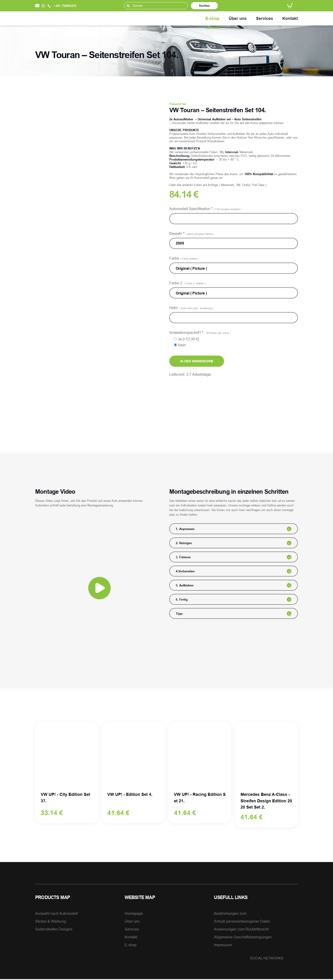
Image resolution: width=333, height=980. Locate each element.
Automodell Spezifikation (205, 209)
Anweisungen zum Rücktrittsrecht (241, 930)
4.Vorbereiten (185, 571)
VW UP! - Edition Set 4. (130, 795)
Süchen (204, 6)
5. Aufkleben (185, 585)
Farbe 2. (188, 283)
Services (265, 18)
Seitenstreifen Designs (54, 930)
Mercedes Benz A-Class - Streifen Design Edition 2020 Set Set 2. (266, 801)
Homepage (134, 914)
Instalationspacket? (200, 332)
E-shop (212, 18)
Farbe (184, 258)
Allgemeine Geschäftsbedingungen (243, 938)
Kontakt (290, 18)
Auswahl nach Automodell (57, 914)
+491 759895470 (62, 6)
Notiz (191, 308)
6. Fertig (182, 599)
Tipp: (179, 614)
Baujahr (192, 233)
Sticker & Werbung (51, 922)
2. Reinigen (184, 543)
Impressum (223, 946)
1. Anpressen (185, 529)
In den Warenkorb (197, 361)
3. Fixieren (183, 557)
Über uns (238, 18)
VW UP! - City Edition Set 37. (65, 798)
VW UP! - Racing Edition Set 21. (200, 798)
